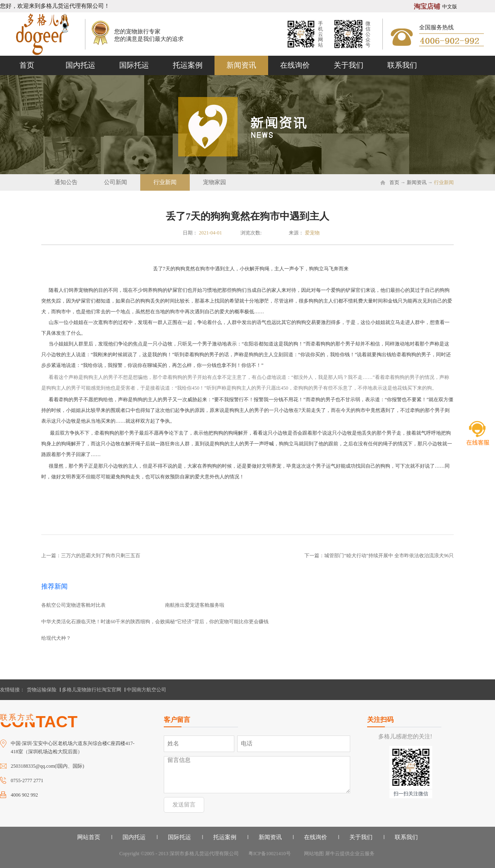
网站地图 (313, 854)
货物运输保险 (42, 690)
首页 (27, 65)
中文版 (450, 7)
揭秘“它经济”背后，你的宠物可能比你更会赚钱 (217, 622)
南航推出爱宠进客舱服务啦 (195, 605)
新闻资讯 (417, 182)
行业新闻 (444, 182)
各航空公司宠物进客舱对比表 (73, 605)
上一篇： (91, 556)
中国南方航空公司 (146, 690)
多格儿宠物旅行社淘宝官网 (92, 690)
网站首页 (89, 837)
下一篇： (379, 556)
